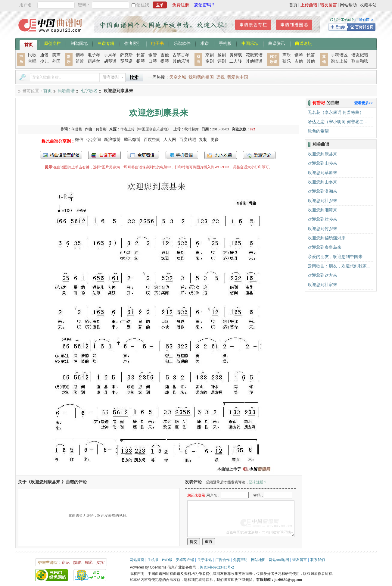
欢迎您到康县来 (322, 154)
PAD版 (167, 560)
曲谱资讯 (277, 43)
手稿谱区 (339, 55)
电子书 (157, 43)
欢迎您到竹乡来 (322, 229)
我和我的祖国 (201, 77)
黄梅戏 (236, 55)
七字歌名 (89, 91)
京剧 (210, 55)
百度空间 (152, 140)
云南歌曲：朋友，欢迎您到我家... (339, 266)
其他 (311, 61)
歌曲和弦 (360, 61)
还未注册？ (258, 482)
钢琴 (80, 55)
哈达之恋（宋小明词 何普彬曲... (337, 122)
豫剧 (210, 61)
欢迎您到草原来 (322, 173)
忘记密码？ (205, 5)
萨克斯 (126, 55)
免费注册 (181, 5)
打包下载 (104, 155)
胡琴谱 (110, 61)
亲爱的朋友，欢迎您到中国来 (335, 257)
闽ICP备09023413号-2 (217, 567)
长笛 (141, 55)
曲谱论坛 (303, 43)
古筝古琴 (181, 55)
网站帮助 (348, 5)
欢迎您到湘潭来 (322, 210)
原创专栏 (52, 43)
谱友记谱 (360, 55)
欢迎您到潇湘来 (322, 191)
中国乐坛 (250, 43)
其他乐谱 (181, 61)
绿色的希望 (318, 131)
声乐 (287, 55)
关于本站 (205, 560)
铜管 (153, 55)
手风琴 (110, 55)
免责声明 (240, 560)
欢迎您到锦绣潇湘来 (327, 238)
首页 (293, 5)
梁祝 (220, 77)
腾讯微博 (132, 140)
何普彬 (101, 129)
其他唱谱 (254, 61)
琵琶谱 (126, 61)
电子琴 (94, 55)
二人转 (236, 61)
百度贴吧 (188, 140)
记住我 (143, 5)
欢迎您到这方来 (322, 275)
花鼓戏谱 (254, 55)
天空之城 (178, 77)
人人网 (170, 140)
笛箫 (80, 61)
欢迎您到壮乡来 (322, 201)
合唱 (32, 61)
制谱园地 (79, 43)
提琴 (165, 61)
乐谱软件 (182, 43)
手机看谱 (182, 155)
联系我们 (318, 560)
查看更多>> (364, 103)
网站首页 (137, 560)
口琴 (153, 61)
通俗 (44, 55)
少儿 (44, 61)
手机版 (225, 43)
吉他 (165, 55)
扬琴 (141, 61)
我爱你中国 (238, 77)
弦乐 (287, 61)
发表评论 (259, 155)
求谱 (205, 43)
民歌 (32, 55)
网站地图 (258, 560)
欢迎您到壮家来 (322, 285)
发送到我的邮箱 (61, 155)
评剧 (222, 61)
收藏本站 (368, 5)
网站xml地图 (279, 560)
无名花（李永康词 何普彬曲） (336, 112)
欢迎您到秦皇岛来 (325, 247)
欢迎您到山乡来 (322, 163)
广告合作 (222, 560)
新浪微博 (112, 140)
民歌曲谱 (66, 91)
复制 (203, 140)
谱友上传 (339, 61)
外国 (56, 61)
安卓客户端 (185, 560)
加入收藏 (221, 155)
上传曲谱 (309, 5)
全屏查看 (143, 155)
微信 (79, 140)
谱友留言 (328, 5)
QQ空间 (94, 140)
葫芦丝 (94, 61)
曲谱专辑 (106, 43)
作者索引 (133, 43)
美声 (56, 55)
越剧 (222, 55)
